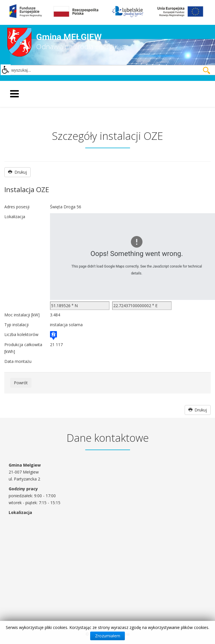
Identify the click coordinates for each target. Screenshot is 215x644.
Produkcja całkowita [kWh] (23, 348)
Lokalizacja (15, 217)
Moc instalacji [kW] (22, 315)
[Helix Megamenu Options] (39, 93)
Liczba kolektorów (21, 334)
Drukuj (17, 172)
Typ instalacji (16, 325)
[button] (5, 70)
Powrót (21, 383)
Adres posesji (17, 207)
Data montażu (18, 361)
